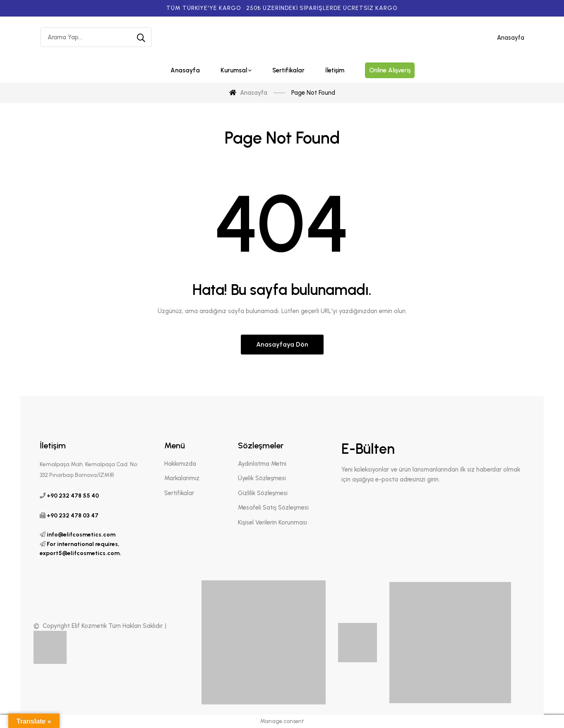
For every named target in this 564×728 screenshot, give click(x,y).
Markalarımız (182, 478)
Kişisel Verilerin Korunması (272, 522)
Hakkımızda (180, 464)
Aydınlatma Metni (262, 464)
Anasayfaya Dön (282, 344)
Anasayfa (511, 38)
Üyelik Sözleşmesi (262, 478)
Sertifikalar (179, 493)
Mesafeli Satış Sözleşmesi (273, 508)
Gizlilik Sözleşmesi (263, 493)
